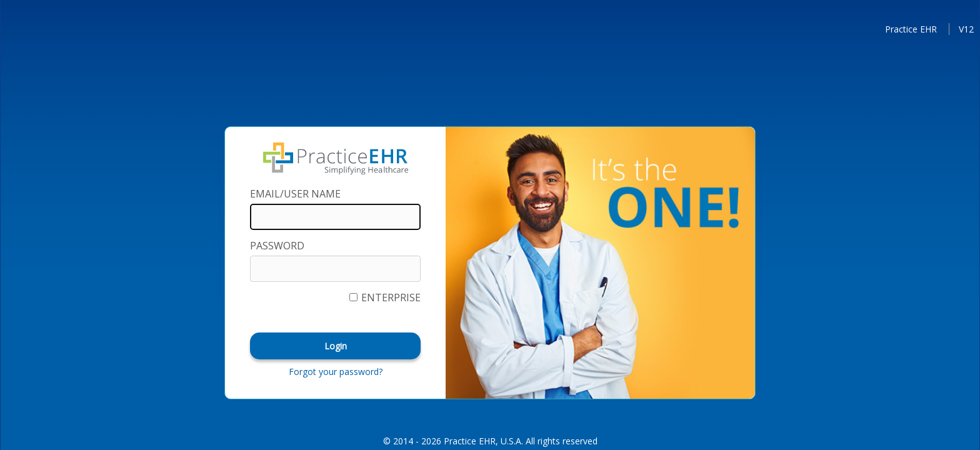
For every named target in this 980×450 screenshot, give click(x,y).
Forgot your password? (336, 372)
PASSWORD (277, 246)
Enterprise (391, 297)
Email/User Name (295, 194)
